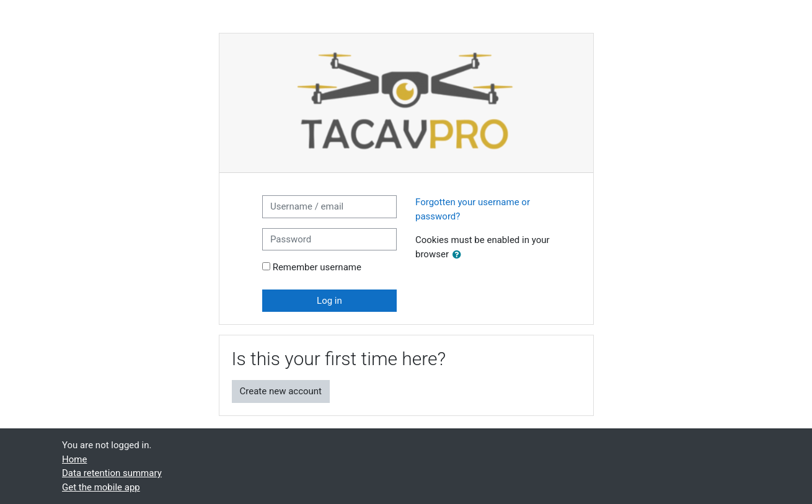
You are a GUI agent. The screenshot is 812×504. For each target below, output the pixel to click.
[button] (459, 255)
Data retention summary (112, 473)
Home (74, 459)
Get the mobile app (101, 487)
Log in (329, 301)
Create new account (281, 391)
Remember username (317, 267)
